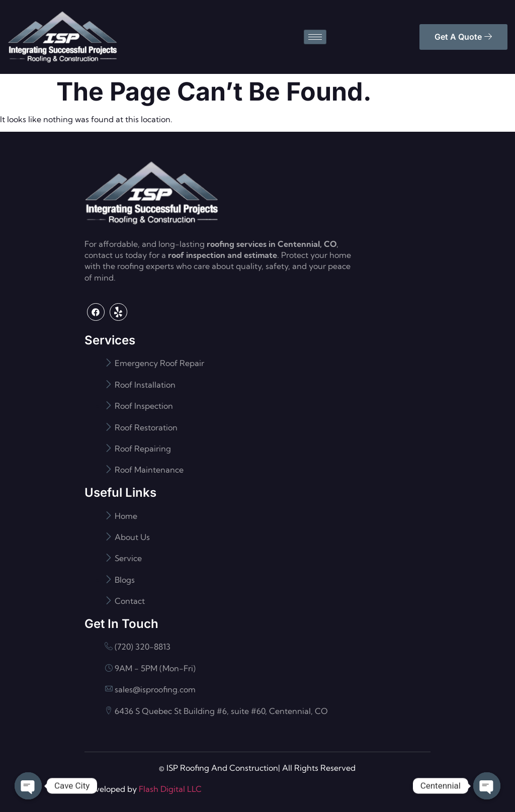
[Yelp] (118, 312)
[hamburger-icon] (315, 37)
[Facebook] (96, 312)
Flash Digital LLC (170, 789)
